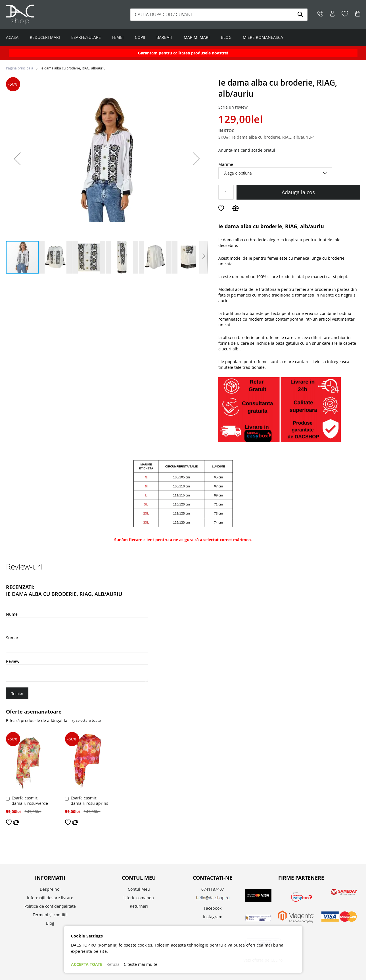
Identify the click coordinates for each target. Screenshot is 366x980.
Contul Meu (139, 889)
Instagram (213, 917)
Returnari (139, 906)
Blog (50, 923)
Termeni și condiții (50, 915)
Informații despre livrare (50, 898)
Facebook (213, 908)
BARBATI (164, 37)
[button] (17, 159)
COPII (140, 37)
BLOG (226, 37)
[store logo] (41, 14)
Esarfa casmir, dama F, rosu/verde (30, 801)
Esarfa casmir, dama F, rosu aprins (89, 801)
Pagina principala (20, 68)
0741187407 (213, 889)
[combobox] (219, 15)
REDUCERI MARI (45, 37)
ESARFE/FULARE (86, 37)
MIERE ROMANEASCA (263, 37)
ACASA (12, 37)
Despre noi (50, 889)
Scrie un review (233, 107)
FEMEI (118, 37)
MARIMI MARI (197, 37)
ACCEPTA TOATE (87, 964)
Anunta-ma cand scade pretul (247, 150)
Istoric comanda (139, 898)
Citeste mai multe (141, 964)
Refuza (113, 964)
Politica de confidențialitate (50, 906)
